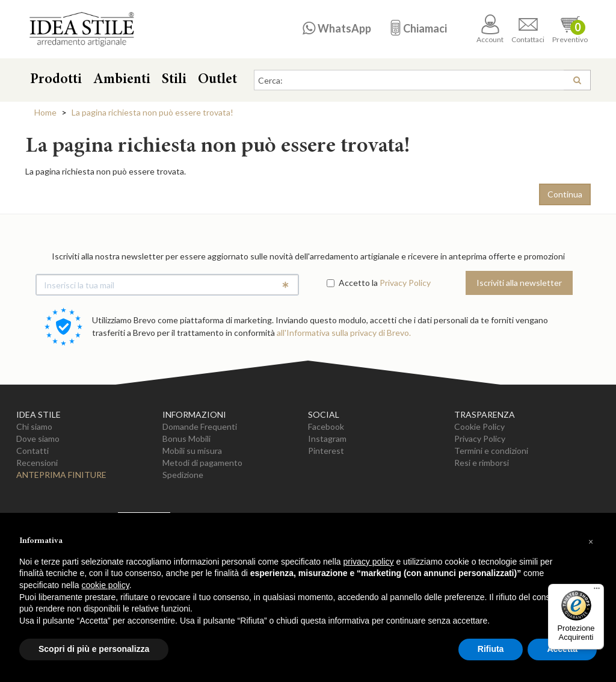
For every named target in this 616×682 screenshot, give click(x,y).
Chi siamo (34, 426)
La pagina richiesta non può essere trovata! (152, 112)
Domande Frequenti (200, 426)
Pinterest (326, 451)
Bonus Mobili (186, 439)
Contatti (32, 451)
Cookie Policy (479, 426)
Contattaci (528, 29)
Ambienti (122, 80)
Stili (174, 80)
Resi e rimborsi (482, 463)
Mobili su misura (192, 451)
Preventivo (570, 29)
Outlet (217, 80)
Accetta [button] (562, 649)
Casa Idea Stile (82, 29)
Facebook (326, 426)
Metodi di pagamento (202, 463)
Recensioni (37, 463)
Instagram (327, 439)
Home (45, 112)
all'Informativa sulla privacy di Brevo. (344, 333)
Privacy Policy (405, 283)
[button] (591, 542)
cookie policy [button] (106, 585)
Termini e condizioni (491, 451)
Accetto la (352, 283)
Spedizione (183, 475)
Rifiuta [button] (491, 649)
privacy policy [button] (369, 562)
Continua (565, 194)
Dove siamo (38, 439)
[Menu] (597, 591)
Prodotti (56, 80)
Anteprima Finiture (61, 475)
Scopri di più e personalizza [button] (94, 649)
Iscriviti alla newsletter (519, 283)
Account (490, 29)
